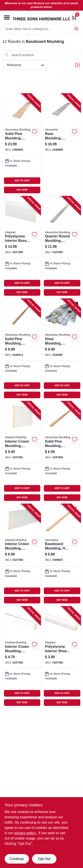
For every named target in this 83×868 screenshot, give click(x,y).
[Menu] (7, 17)
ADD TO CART (22, 181)
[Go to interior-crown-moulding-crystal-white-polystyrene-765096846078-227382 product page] (22, 657)
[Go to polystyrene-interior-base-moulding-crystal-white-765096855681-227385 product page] (22, 247)
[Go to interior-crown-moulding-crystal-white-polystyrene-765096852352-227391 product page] (22, 452)
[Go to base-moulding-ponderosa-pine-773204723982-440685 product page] (62, 144)
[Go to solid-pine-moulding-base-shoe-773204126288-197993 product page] (62, 452)
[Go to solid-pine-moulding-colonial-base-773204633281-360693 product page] (22, 144)
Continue (17, 859)
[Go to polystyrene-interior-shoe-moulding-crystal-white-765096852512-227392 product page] (62, 657)
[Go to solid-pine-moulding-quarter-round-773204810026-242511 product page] (22, 349)
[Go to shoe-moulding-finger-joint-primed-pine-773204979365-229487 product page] (62, 349)
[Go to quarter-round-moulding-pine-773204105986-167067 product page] (62, 247)
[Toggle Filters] (77, 65)
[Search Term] (42, 29)
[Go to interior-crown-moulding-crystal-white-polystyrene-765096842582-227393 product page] (22, 554)
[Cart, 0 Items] (74, 18)
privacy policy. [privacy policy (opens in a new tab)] (25, 833)
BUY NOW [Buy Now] (22, 190)
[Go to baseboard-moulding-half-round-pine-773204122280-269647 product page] (62, 554)
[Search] (77, 29)
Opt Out (44, 859)
